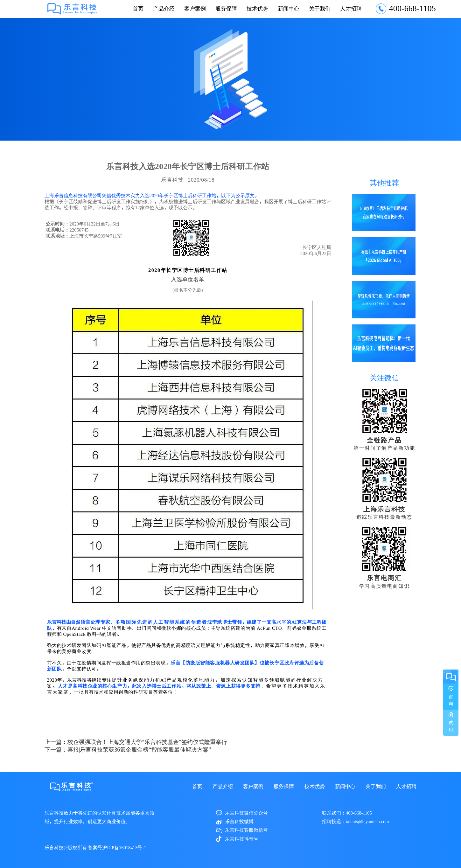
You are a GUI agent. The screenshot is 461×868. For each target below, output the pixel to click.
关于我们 (320, 8)
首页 (138, 8)
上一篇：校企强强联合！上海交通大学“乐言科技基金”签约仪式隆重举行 (136, 742)
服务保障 (226, 8)
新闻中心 (289, 8)
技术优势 (257, 8)
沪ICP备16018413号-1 (124, 847)
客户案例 (195, 8)
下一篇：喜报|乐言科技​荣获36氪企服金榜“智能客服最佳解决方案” (128, 749)
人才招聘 (351, 8)
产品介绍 (164, 8)
